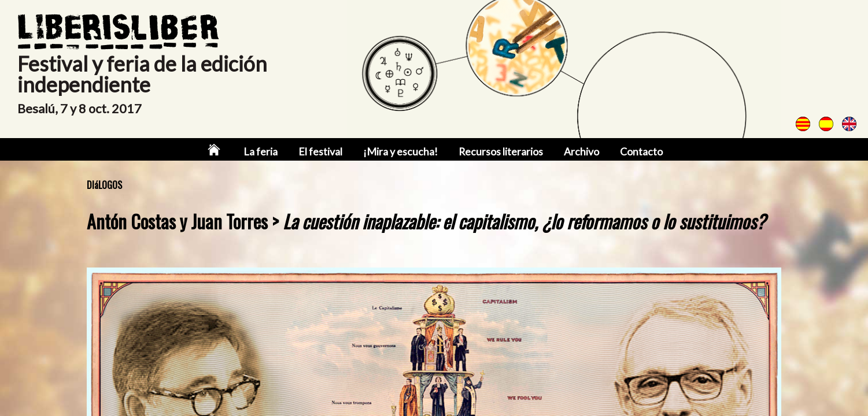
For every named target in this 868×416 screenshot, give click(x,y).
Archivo (578, 152)
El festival (323, 152)
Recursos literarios (499, 152)
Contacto (637, 152)
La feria (265, 152)
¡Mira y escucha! (401, 152)
